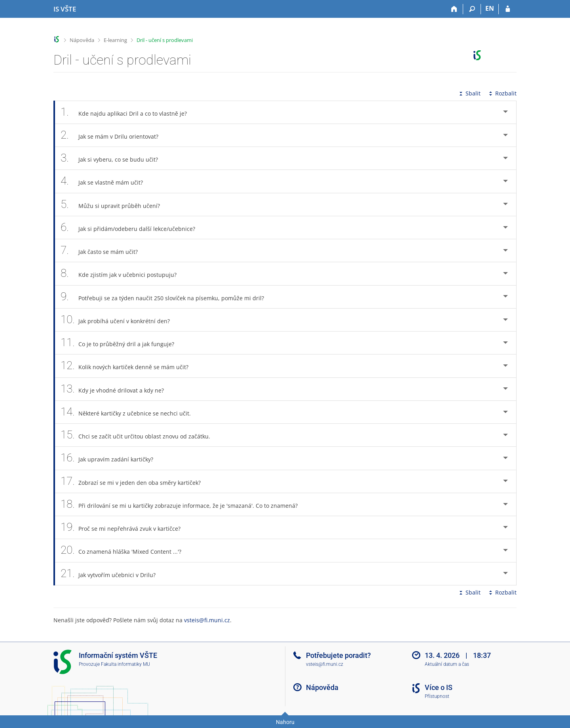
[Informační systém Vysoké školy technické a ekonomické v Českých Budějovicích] (65, 9)
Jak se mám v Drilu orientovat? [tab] (114, 135)
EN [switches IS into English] (490, 8)
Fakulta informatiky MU (125, 664)
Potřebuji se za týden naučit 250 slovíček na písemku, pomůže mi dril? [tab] (167, 297)
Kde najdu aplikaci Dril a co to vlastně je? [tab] (128, 112)
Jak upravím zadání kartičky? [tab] (111, 458)
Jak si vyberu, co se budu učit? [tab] (114, 158)
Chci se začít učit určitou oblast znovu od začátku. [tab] (140, 435)
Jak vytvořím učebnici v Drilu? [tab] (112, 574)
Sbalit (469, 93)
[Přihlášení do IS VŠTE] (508, 9)
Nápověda (82, 40)
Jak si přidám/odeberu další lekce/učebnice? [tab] (132, 228)
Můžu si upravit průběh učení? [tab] (115, 205)
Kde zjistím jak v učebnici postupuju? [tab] (123, 273)
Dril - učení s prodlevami (165, 40)
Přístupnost (437, 696)
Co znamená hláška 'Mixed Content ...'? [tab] (125, 550)
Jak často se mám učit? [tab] (104, 251)
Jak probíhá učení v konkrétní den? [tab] (120, 320)
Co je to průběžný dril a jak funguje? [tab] (122, 343)
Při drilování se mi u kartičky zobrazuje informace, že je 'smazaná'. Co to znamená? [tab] (183, 504)
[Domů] (454, 9)
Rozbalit (502, 93)
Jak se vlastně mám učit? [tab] (106, 181)
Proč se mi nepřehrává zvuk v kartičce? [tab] (125, 527)
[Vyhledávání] (472, 9)
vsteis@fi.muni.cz (207, 620)
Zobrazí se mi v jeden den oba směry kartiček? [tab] (135, 481)
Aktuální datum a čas (447, 664)
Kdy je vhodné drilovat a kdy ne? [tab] (117, 389)
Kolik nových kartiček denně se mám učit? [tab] (129, 366)
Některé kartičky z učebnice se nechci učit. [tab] (130, 412)
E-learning (115, 40)
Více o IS (439, 687)
